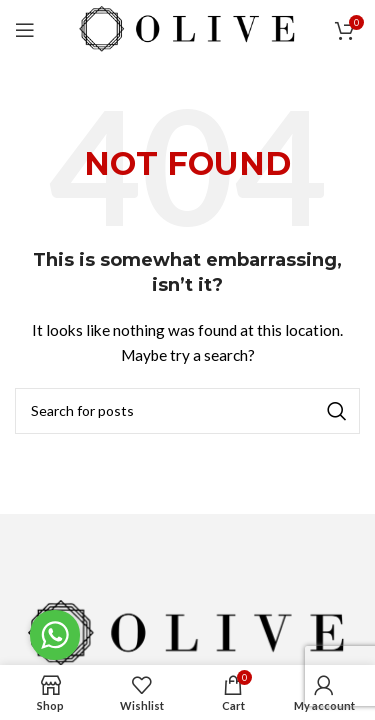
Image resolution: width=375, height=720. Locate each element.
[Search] (187, 411)
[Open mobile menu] (25, 30)
